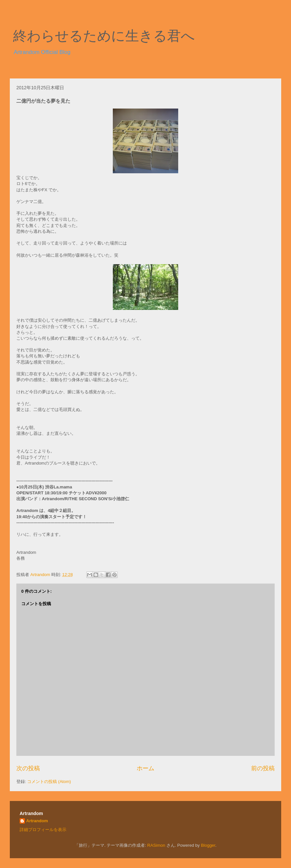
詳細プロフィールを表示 (43, 830)
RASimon (156, 845)
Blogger (208, 845)
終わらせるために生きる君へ (104, 36)
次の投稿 (28, 768)
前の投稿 (263, 768)
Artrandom (37, 821)
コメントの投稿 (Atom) (49, 782)
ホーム (145, 768)
